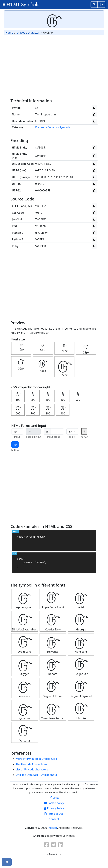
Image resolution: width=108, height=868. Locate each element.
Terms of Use (54, 814)
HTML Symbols (23, 4)
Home (9, 33)
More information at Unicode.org (36, 759)
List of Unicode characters (32, 769)
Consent (54, 819)
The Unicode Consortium (31, 764)
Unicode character (28, 33)
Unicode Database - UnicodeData (36, 775)
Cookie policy (54, 803)
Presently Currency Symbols (53, 127)
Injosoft (52, 828)
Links (54, 798)
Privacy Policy (54, 808)
